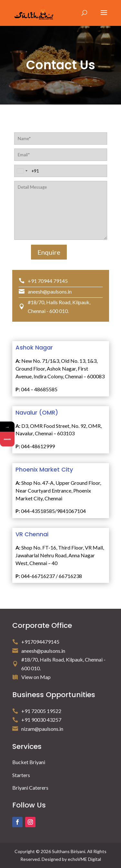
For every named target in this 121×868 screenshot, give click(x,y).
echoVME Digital (84, 859)
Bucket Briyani (29, 762)
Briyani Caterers (30, 788)
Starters (21, 775)
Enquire (49, 252)
